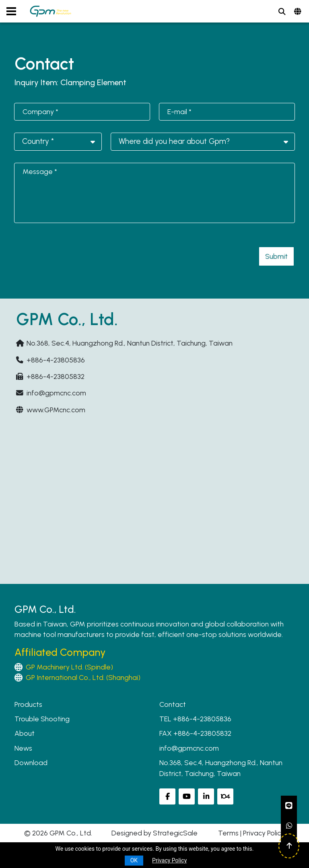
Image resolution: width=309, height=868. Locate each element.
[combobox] (58, 142)
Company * (40, 112)
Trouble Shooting (42, 719)
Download (31, 763)
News (23, 748)
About (25, 733)
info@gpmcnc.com (56, 393)
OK (134, 860)
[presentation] (76, 251)
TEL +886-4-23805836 (195, 719)
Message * (40, 171)
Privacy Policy (264, 833)
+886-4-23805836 (56, 360)
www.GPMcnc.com (56, 410)
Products (28, 704)
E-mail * (179, 112)
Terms (228, 833)
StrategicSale (175, 833)
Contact (173, 704)
